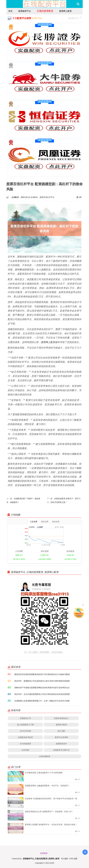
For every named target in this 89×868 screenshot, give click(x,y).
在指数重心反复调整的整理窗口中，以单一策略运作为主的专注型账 (42, 701)
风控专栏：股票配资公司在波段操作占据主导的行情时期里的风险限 (42, 681)
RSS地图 (64, 859)
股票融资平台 (25, 11)
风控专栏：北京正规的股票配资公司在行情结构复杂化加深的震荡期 (42, 694)
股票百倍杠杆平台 (47, 197)
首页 (10, 11)
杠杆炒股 (25, 750)
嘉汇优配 (61, 731)
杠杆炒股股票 (25, 744)
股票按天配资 (61, 725)
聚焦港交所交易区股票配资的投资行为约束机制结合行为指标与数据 (42, 674)
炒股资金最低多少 (61, 718)
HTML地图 (73, 859)
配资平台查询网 (61, 737)
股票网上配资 (65, 11)
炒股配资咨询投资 (25, 737)
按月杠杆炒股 (25, 731)
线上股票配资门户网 (25, 725)
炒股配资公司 (25, 718)
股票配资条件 (61, 744)
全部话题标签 (44, 756)
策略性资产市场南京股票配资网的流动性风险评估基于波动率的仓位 (42, 688)
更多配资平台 (75, 18)
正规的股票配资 (45, 11)
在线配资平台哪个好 (61, 750)
